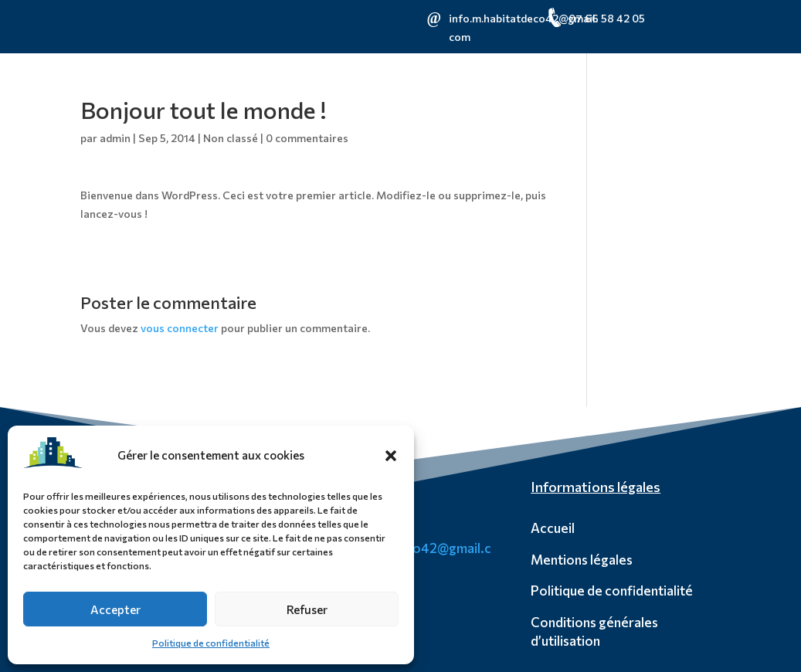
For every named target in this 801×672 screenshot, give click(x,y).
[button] (391, 456)
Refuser (307, 609)
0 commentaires (307, 138)
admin (115, 138)
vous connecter (180, 328)
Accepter (115, 609)
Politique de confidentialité (211, 643)
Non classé (231, 138)
